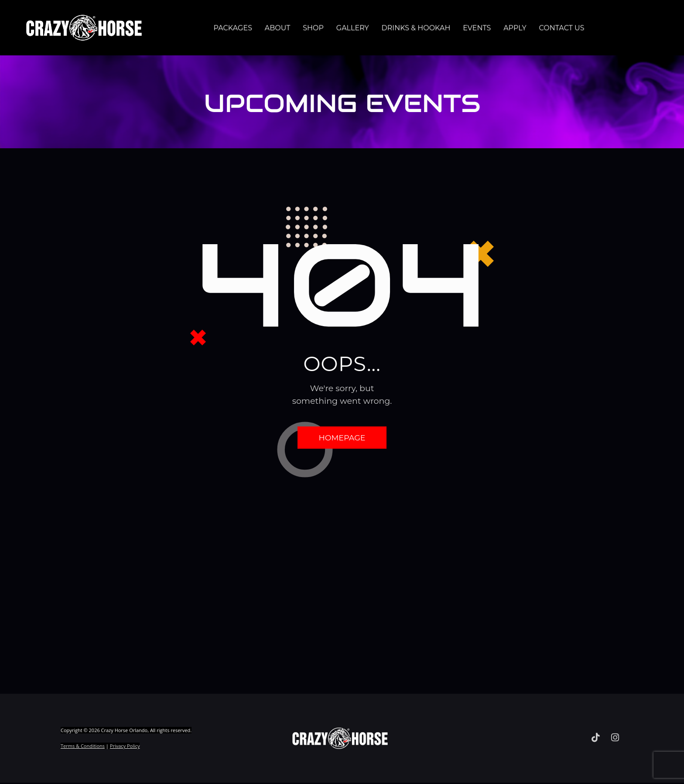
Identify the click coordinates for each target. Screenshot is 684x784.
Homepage (342, 438)
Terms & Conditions (83, 748)
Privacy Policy (125, 748)
